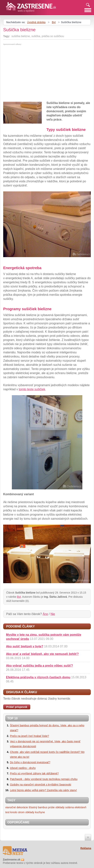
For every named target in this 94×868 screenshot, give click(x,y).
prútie (51, 807)
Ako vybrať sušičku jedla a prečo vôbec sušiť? (39, 666)
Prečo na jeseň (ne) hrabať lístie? (30, 736)
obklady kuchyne (35, 812)
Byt (54, 22)
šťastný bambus (38, 807)
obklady (60, 807)
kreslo (14, 812)
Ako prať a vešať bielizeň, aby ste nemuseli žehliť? (42, 654)
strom (21, 812)
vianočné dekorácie (17, 807)
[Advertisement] (35, 73)
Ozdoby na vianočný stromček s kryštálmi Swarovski (41, 785)
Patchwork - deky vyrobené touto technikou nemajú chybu (44, 779)
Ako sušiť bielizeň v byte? (25, 646)
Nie (53, 614)
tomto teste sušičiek (32, 389)
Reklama (86, 848)
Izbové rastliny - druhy (23, 768)
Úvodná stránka (36, 22)
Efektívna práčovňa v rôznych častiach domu (38, 677)
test (7, 812)
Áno (45, 614)
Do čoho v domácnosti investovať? (30, 762)
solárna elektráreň (76, 807)
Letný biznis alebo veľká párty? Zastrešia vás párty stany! (43, 790)
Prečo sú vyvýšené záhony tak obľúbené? (34, 773)
